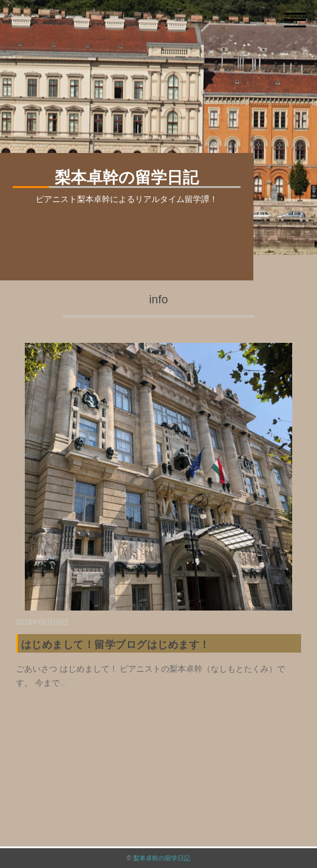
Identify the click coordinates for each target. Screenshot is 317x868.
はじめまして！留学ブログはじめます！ (116, 645)
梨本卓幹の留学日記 (162, 858)
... (63, 683)
